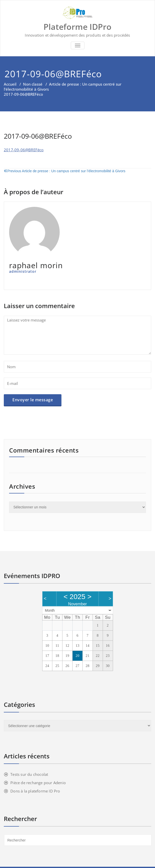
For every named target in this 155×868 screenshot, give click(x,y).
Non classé (33, 84)
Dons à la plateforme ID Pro (35, 791)
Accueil (10, 84)
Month (50, 610)
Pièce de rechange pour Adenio (38, 783)
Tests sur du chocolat (29, 774)
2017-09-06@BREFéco (24, 150)
